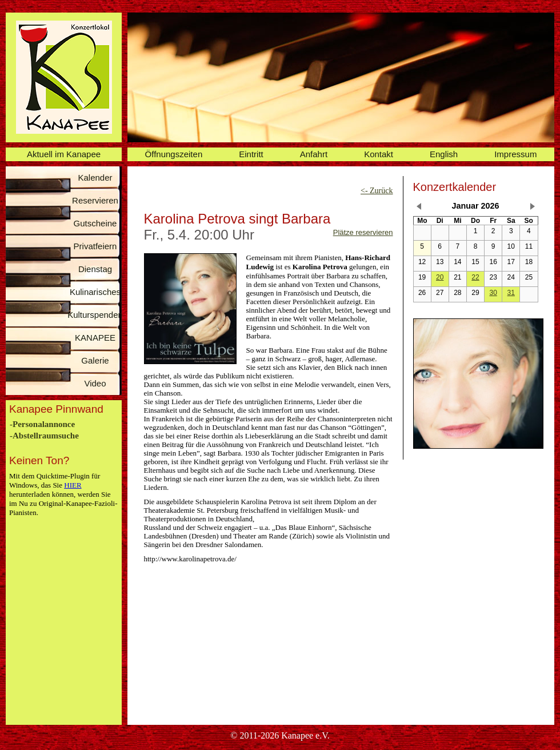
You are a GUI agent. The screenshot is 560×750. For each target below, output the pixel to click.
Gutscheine (95, 223)
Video (95, 383)
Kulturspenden (95, 315)
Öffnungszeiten (174, 154)
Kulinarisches (95, 292)
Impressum (515, 154)
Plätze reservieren (363, 232)
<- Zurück (377, 191)
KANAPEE (95, 338)
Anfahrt (314, 154)
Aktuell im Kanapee (64, 154)
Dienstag (95, 269)
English (444, 154)
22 (475, 277)
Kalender (95, 177)
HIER (73, 485)
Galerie (95, 360)
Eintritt (251, 154)
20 (440, 277)
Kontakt (379, 154)
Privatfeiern (95, 246)
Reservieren (95, 200)
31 (511, 293)
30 (493, 293)
